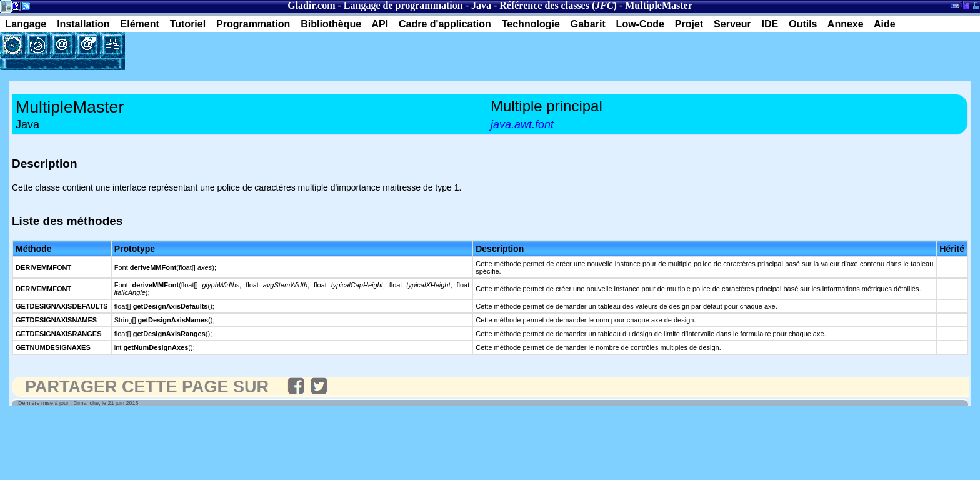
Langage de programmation (403, 5)
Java (481, 5)
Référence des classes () (558, 5)
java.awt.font (522, 124)
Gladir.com (311, 5)
